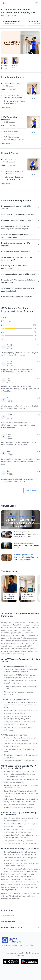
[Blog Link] (20, 520)
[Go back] (4, 3)
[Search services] (37, 3)
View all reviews (32, 490)
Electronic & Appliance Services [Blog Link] (24, 532)
